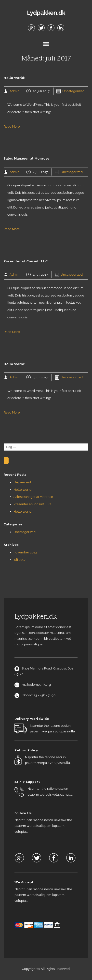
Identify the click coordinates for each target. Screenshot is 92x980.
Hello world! (23, 490)
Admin (14, 91)
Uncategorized (73, 91)
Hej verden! (22, 482)
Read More (12, 126)
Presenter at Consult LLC (32, 504)
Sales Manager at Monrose (33, 497)
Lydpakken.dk (46, 13)
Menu (46, 44)
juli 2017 (20, 560)
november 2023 (25, 552)
